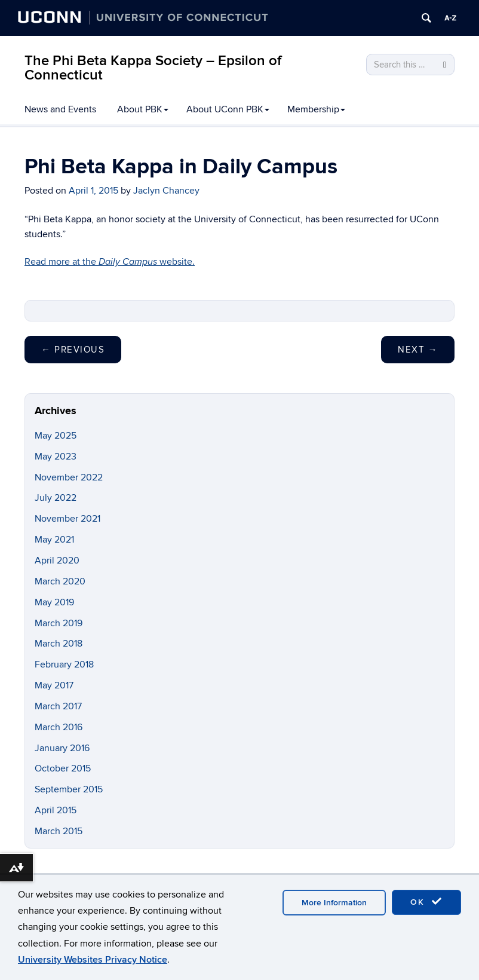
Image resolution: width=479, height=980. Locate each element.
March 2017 (58, 706)
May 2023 (56, 457)
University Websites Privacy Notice (93, 960)
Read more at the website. (110, 262)
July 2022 (56, 498)
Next (418, 350)
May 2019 (54, 602)
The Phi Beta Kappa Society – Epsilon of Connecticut (153, 68)
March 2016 (59, 727)
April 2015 (56, 810)
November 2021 (67, 519)
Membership (316, 109)
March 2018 (59, 644)
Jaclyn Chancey (166, 191)
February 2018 (64, 664)
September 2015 (69, 789)
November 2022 (69, 477)
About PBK (143, 109)
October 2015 (63, 768)
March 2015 (59, 831)
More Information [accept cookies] (334, 903)
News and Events (60, 109)
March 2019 (59, 623)
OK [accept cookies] (426, 902)
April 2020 (57, 561)
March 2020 (60, 581)
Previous (73, 350)
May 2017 (54, 685)
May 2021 (54, 540)
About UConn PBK (228, 109)
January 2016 (62, 748)
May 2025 (56, 436)
